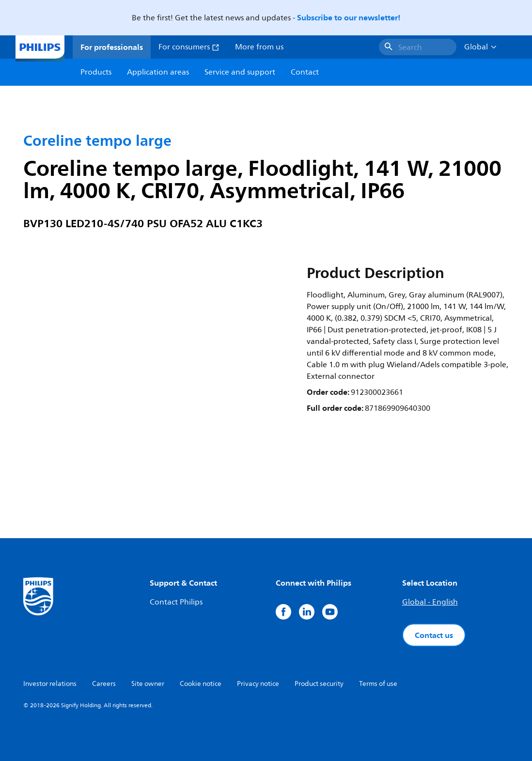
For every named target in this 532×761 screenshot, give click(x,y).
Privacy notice (258, 684)
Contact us (434, 635)
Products (96, 72)
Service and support (240, 72)
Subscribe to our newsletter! (349, 17)
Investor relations (50, 684)
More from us (259, 47)
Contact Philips (176, 602)
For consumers (189, 47)
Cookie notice (201, 684)
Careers (104, 684)
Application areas (158, 72)
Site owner (148, 684)
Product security (319, 684)
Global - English (430, 602)
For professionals (112, 47)
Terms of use (378, 684)
